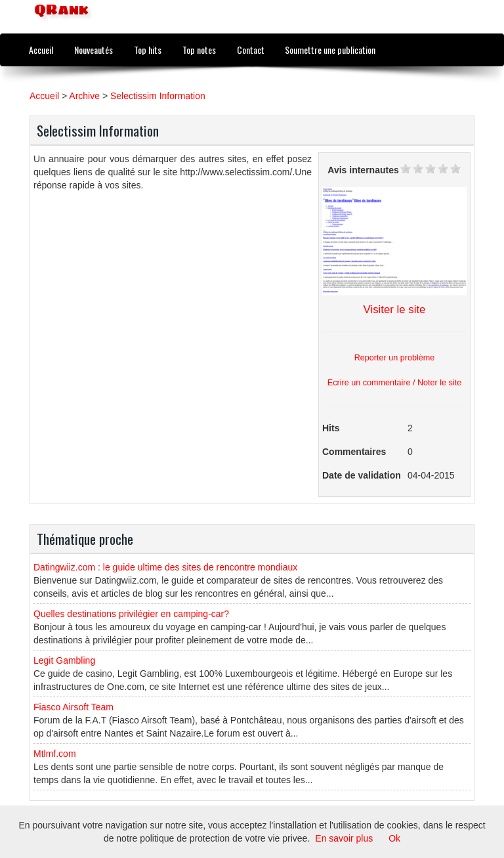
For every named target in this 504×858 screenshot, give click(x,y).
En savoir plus (344, 838)
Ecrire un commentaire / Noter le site (394, 383)
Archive (84, 96)
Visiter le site (395, 310)
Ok (394, 838)
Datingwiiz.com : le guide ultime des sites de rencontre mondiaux (165, 567)
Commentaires (354, 452)
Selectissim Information (158, 96)
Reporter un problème (395, 358)
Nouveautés (94, 50)
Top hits (148, 50)
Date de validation (362, 475)
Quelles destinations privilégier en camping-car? (131, 614)
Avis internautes (363, 170)
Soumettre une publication (330, 50)
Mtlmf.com (55, 754)
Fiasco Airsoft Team (73, 707)
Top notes (199, 50)
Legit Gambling (64, 660)
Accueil (41, 50)
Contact (251, 50)
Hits (331, 428)
